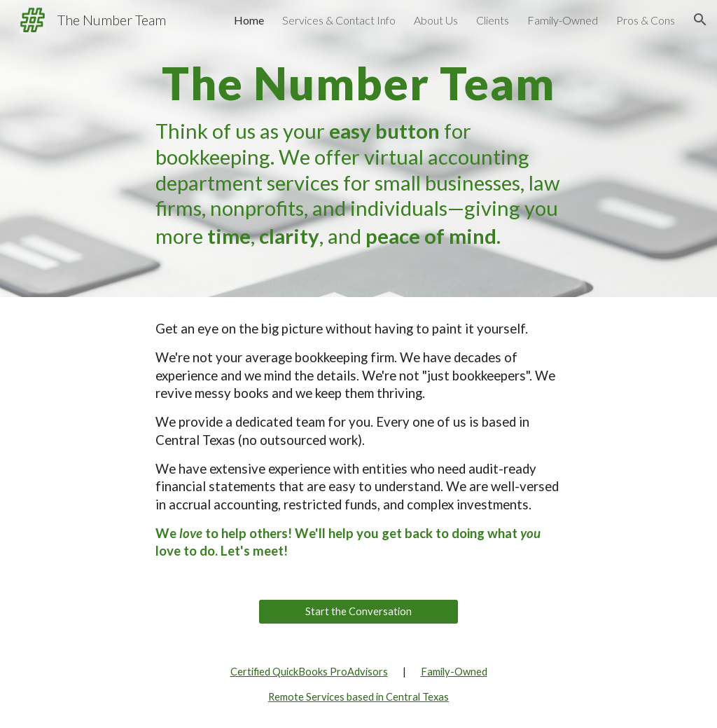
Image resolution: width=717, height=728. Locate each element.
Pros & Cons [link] (646, 20)
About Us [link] (436, 20)
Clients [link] (493, 20)
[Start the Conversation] (358, 611)
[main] (358, 149)
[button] (700, 20)
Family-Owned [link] (563, 20)
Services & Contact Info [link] (339, 20)
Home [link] (249, 20)
